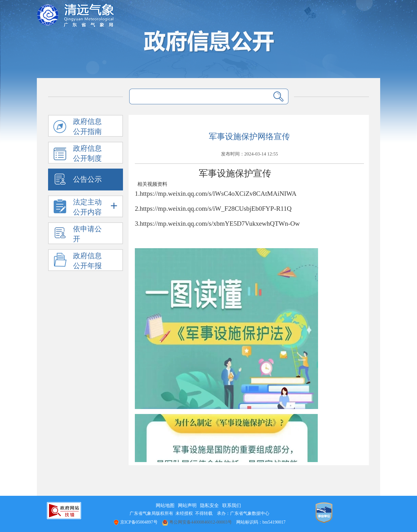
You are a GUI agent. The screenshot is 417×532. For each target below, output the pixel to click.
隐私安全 (209, 505)
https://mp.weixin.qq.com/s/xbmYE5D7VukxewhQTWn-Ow (220, 224)
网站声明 (187, 505)
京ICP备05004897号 (135, 522)
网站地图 (165, 505)
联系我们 (232, 505)
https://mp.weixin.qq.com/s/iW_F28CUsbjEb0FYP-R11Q (216, 209)
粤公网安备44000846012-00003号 (197, 522)
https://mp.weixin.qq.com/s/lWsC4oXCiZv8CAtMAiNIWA (218, 194)
